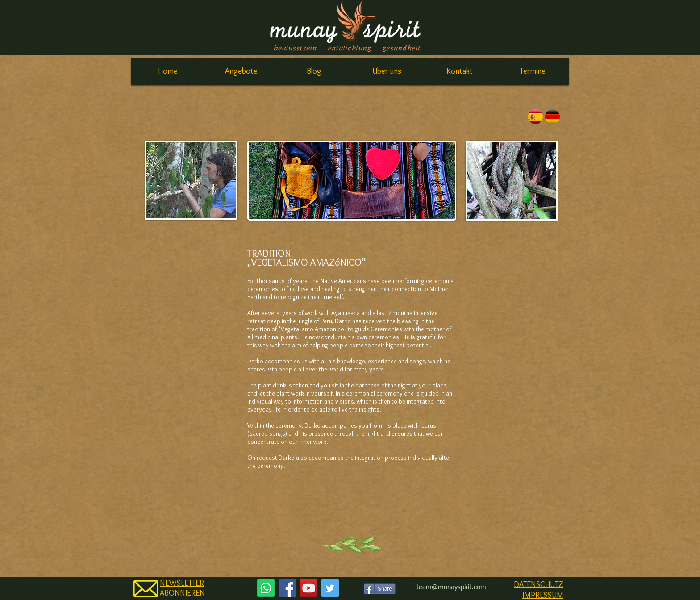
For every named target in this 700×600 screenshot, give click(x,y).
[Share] (380, 589)
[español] (535, 117)
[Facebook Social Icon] (287, 588)
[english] (552, 117)
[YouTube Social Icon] (309, 588)
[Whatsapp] (266, 588)
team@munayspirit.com (451, 587)
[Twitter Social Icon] (330, 588)
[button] (241, 71)
